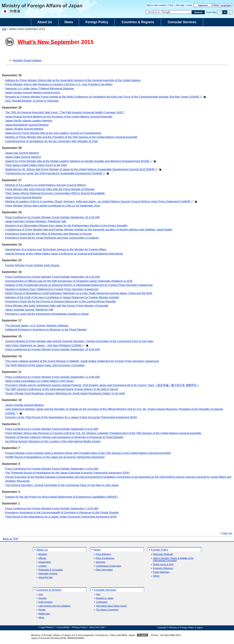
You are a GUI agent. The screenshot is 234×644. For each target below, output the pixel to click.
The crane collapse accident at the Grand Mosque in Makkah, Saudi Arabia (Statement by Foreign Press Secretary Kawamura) (82, 361)
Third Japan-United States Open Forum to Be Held (36, 165)
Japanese (203, 5)
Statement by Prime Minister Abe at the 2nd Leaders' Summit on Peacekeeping (53, 133)
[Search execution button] (198, 12)
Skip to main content (156, 5)
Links (189, 5)
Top (4, 29)
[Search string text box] (169, 12)
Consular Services (105, 590)
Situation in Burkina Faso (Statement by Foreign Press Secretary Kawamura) (52, 289)
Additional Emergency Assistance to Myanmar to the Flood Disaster (46, 329)
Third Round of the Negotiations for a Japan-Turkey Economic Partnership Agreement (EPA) (61, 517)
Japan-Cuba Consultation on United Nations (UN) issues (39, 381)
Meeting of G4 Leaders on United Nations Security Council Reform (46, 185)
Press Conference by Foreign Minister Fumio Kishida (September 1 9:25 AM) (52, 508)
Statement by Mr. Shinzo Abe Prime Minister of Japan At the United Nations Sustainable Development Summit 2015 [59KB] (83, 169)
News (97, 550)
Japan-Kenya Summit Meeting (23, 197)
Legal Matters (47, 627)
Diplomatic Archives (48, 574)
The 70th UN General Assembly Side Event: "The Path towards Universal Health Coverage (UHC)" (65, 112)
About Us (42, 550)
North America (45, 602)
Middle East (44, 614)
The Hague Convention (107, 610)
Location (43, 566)
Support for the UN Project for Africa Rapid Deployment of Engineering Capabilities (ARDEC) (61, 497)
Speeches (100, 562)
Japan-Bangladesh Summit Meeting (27, 125)
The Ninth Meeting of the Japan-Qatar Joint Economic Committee (45, 365)
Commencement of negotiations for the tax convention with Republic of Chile (52, 141)
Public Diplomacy (161, 572)
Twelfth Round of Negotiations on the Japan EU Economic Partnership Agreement (55, 457)
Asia (40, 594)
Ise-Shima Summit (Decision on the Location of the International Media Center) (53, 441)
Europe (42, 610)
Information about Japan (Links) (111, 606)
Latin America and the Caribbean (54, 606)
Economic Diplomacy (163, 568)
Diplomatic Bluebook (163, 554)
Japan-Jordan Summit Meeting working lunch (33, 92)
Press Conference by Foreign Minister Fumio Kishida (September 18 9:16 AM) (53, 277)
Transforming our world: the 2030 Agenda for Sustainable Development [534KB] (57, 173)
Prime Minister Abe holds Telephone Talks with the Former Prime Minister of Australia (57, 305)
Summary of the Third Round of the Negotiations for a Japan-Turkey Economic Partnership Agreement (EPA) (71, 417)
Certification (102, 602)
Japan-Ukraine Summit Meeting (24, 129)
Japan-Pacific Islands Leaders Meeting (29, 120)
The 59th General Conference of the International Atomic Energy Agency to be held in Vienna (62, 389)
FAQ (171, 5)
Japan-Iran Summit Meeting (22, 153)
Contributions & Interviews (108, 566)
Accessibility (63, 627)
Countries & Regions (49, 590)
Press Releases (103, 554)
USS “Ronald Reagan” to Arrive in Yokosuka (32, 101)
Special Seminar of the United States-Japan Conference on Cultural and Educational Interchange (64, 253)
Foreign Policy (160, 550)
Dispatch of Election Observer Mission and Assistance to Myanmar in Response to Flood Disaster (64, 437)
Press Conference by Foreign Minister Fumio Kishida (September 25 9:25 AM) (53, 217)
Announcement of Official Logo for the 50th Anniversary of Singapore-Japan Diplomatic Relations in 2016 (69, 281)
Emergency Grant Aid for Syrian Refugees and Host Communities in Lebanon (52, 238)
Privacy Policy (79, 627)
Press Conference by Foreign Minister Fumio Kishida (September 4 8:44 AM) (52, 469)
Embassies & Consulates (51, 570)
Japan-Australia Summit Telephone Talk (29, 310)
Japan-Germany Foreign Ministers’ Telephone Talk (36, 221)
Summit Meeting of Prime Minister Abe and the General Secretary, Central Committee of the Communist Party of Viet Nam (79, 341)
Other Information (104, 570)
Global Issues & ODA (163, 565)
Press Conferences (105, 558)
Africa (41, 618)
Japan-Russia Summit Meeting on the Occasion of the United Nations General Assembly (59, 116)
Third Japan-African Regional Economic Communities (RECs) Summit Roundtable (55, 193)
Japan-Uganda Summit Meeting (24, 405)
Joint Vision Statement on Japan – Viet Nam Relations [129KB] (47, 345)
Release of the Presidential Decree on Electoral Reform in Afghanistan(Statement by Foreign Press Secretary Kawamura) (79, 285)
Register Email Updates (27, 60)
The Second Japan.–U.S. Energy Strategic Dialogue (37, 325)
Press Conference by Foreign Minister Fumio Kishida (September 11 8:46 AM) (53, 377)
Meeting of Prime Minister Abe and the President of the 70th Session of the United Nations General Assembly (71, 137)
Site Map (180, 5)
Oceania (43, 598)
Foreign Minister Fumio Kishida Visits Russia (32, 265)
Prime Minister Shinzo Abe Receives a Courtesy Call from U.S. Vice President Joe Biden (59, 84)
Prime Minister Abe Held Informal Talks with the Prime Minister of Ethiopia (50, 189)
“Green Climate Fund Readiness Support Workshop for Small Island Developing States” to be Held (65, 393)
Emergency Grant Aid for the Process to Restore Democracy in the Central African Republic (61, 301)
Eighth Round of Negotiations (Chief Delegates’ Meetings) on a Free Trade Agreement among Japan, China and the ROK (79, 293)
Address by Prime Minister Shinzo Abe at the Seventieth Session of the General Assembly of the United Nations (73, 80)
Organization (45, 562)
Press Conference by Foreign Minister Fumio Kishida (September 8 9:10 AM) (52, 429)
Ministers (43, 554)
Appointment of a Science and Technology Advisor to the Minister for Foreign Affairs (56, 249)
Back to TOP (11, 539)
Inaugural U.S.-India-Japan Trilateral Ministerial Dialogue (39, 88)
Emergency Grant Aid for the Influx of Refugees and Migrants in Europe (48, 234)
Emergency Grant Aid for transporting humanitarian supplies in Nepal (47, 314)
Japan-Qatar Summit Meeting (23, 157)
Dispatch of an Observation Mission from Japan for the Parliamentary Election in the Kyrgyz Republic (66, 225)
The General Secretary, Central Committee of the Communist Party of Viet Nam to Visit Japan (62, 485)
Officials (42, 558)
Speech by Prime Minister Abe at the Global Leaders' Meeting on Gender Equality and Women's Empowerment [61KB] (81, 161)
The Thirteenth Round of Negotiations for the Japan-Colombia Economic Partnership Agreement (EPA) (67, 473)
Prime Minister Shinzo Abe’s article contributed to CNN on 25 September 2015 (53, 206)
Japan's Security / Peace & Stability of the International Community (173, 560)
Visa (98, 594)
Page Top (227, 533)
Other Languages (222, 5)
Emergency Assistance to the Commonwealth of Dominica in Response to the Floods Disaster (62, 512)
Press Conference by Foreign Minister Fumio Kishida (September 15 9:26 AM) (53, 349)
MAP (144, 635)
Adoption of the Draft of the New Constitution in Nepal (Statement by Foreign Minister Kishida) (62, 297)
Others (156, 576)
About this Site (45, 578)
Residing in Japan (105, 598)
